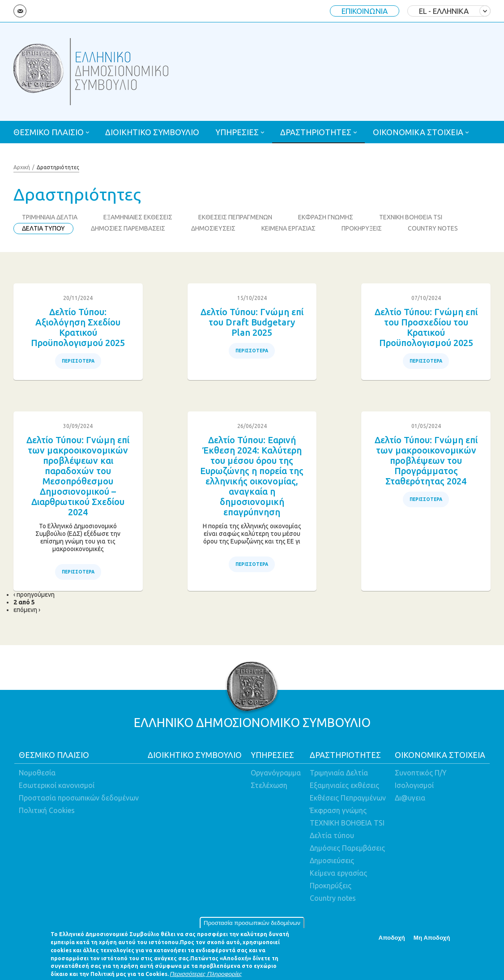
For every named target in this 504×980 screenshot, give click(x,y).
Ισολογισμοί (414, 785)
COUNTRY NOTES (433, 228)
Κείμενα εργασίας (338, 873)
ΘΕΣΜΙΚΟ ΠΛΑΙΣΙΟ (49, 132)
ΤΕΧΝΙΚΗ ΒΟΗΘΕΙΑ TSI (411, 217)
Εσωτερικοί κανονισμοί (57, 785)
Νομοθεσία (37, 773)
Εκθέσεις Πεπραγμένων (348, 798)
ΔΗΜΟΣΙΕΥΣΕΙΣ (213, 228)
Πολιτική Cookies (47, 810)
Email (20, 11)
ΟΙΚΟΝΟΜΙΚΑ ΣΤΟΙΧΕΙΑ (418, 132)
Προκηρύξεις (331, 886)
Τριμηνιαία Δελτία (339, 773)
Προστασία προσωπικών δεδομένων (252, 927)
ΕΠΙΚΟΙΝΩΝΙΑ (365, 11)
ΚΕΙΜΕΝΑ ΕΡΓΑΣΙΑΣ (288, 228)
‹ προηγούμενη (34, 595)
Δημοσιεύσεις (332, 860)
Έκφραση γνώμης (338, 810)
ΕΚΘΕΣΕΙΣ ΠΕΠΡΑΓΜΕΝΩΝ (235, 217)
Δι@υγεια (410, 798)
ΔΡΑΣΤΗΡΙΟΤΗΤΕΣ (316, 132)
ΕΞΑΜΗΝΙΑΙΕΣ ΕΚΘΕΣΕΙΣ (138, 217)
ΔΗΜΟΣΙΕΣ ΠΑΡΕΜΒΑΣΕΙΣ (128, 228)
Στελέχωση (269, 785)
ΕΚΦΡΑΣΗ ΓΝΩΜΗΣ (326, 217)
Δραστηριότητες (58, 167)
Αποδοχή (392, 941)
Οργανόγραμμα (276, 773)
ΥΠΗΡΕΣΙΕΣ (237, 132)
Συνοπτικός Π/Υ (421, 773)
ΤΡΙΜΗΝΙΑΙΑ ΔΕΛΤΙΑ (50, 217)
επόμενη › (27, 610)
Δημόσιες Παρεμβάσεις (347, 848)
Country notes (333, 898)
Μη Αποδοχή (432, 941)
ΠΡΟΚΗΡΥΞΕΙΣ (362, 228)
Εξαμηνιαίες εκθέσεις (344, 785)
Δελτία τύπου (332, 835)
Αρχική (22, 167)
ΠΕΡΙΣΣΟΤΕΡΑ (78, 361)
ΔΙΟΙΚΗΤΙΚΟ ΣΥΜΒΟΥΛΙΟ (152, 132)
